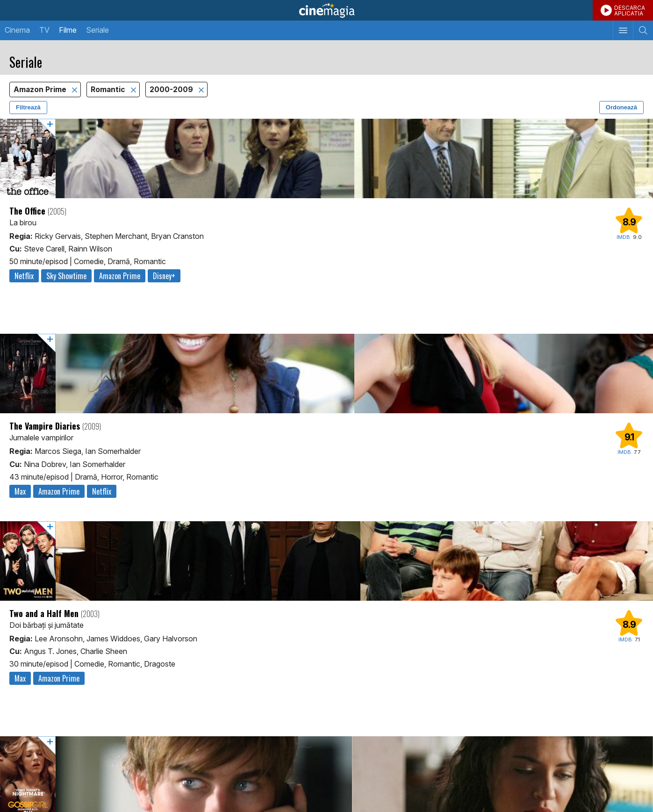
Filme (68, 30)
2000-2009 (172, 90)
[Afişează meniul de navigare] (623, 30)
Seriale (97, 30)
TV (44, 30)
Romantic (109, 90)
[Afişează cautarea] (643, 30)
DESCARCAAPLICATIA (630, 11)
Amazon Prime (41, 90)
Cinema (17, 30)
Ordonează (621, 107)
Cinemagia (326, 10)
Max (20, 491)
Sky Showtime (66, 276)
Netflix (24, 276)
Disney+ (164, 276)
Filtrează (28, 107)
